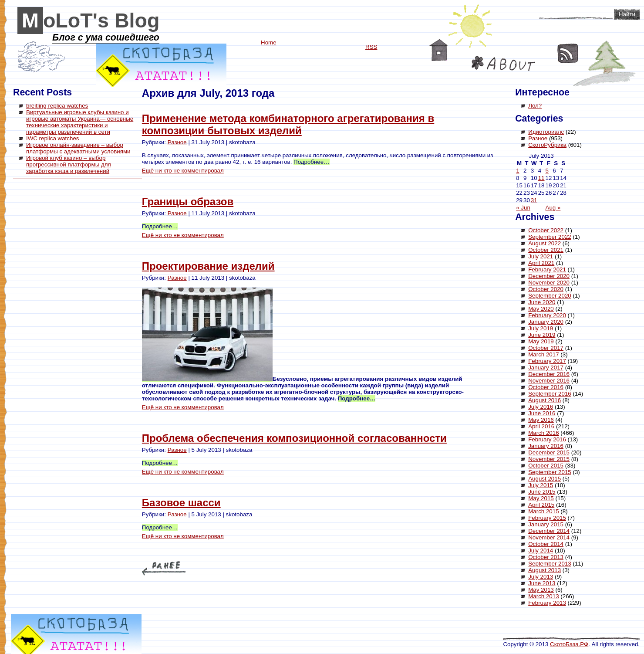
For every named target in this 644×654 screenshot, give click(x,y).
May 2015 (541, 498)
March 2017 (543, 354)
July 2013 (541, 577)
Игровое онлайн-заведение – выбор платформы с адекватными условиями (78, 148)
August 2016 (545, 400)
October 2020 (546, 289)
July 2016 (541, 407)
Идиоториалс (546, 132)
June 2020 (542, 302)
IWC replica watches (52, 138)
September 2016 (550, 394)
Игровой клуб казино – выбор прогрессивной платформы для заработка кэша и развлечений (69, 164)
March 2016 (543, 433)
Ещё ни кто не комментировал (183, 171)
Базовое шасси (181, 503)
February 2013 (547, 603)
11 (541, 178)
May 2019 (541, 341)
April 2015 (541, 505)
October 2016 (546, 387)
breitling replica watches (57, 106)
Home (439, 50)
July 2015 (541, 485)
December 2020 (549, 276)
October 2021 (546, 250)
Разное (177, 142)
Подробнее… (311, 162)
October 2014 (546, 544)
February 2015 (547, 518)
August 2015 (545, 479)
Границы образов (188, 202)
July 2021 (541, 256)
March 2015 (543, 511)
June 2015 (542, 492)
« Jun (523, 208)
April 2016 (541, 426)
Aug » (553, 208)
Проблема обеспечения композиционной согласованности (294, 438)
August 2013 (545, 570)
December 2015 (549, 452)
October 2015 (546, 466)
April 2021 (541, 263)
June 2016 (542, 413)
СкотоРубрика (547, 145)
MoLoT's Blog (91, 20)
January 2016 (546, 446)
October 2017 (546, 348)
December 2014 (549, 531)
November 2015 (549, 459)
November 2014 (549, 537)
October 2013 (546, 557)
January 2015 (546, 524)
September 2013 (550, 564)
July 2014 (541, 551)
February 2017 (547, 361)
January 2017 (546, 368)
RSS (568, 53)
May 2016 (541, 420)
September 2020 (550, 296)
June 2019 (542, 335)
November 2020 (549, 283)
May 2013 (541, 590)
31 (534, 200)
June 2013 (542, 583)
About (503, 63)
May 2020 (541, 309)
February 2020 (547, 315)
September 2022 (550, 237)
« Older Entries (164, 568)
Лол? (535, 106)
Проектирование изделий (208, 266)
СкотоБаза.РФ (569, 644)
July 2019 (541, 328)
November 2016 (549, 381)
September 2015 (550, 472)
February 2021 (547, 269)
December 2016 (549, 374)
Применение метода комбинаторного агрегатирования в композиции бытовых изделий (288, 124)
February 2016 (547, 439)
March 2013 (543, 596)
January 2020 (546, 322)
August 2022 (545, 243)
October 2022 (546, 230)
